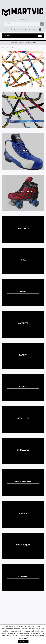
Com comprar (23, 640)
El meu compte (18, 29)
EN (27, 19)
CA (24, 19)
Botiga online (6, 48)
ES (21, 19)
